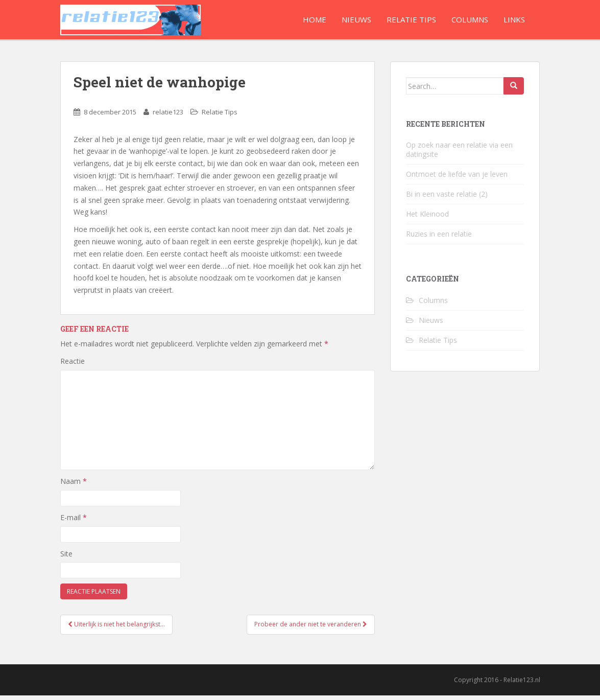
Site (66, 558)
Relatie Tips (411, 19)
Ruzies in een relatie (439, 238)
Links (514, 19)
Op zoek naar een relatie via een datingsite (459, 154)
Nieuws (356, 19)
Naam (74, 486)
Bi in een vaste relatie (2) (447, 199)
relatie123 (168, 116)
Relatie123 (130, 22)
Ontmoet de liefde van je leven (457, 179)
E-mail (74, 522)
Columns (470, 19)
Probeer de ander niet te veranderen (311, 629)
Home (315, 19)
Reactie (73, 366)
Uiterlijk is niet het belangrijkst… (116, 629)
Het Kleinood (427, 218)
